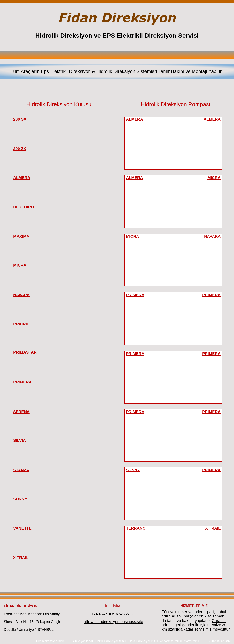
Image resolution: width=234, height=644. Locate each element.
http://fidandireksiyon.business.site (113, 622)
